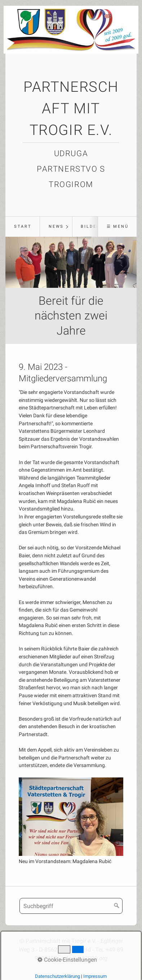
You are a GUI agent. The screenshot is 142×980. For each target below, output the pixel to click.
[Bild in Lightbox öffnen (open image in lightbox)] (71, 817)
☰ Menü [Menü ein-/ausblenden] (118, 226)
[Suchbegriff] (71, 906)
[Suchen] (117, 906)
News (56, 226)
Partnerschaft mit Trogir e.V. (71, 108)
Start (23, 226)
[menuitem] (23, 227)
